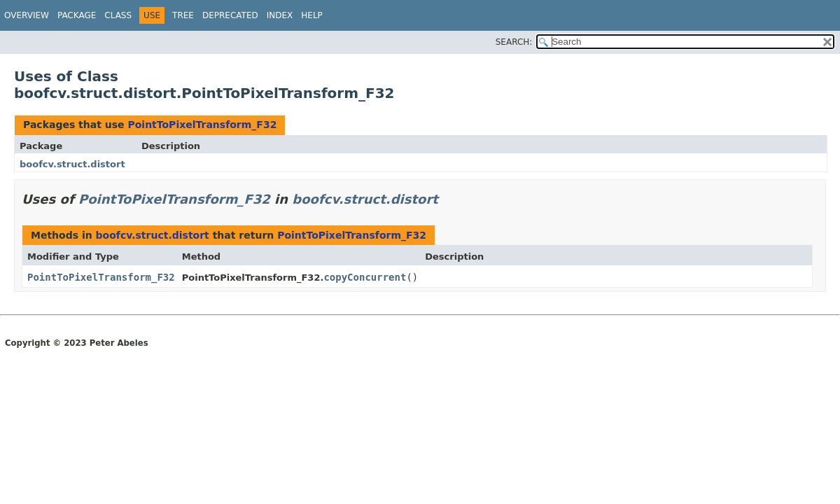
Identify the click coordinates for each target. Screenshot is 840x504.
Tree (183, 15)
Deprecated (230, 15)
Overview (27, 15)
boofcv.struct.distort (72, 164)
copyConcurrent (365, 277)
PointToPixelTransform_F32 (202, 125)
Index (280, 15)
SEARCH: (514, 42)
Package (77, 15)
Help (312, 15)
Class (118, 15)
